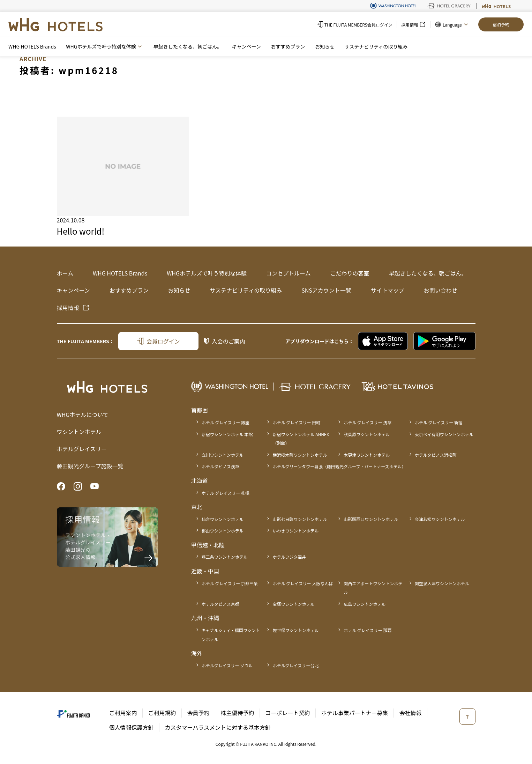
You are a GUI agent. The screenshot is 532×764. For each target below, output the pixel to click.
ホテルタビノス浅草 (220, 466)
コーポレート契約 (288, 713)
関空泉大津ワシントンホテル (442, 583)
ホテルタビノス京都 (220, 604)
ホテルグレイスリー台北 (295, 665)
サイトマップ (388, 290)
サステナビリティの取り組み (376, 46)
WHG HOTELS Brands (32, 46)
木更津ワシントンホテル (367, 455)
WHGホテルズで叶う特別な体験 (207, 273)
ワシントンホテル (79, 432)
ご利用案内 (123, 713)
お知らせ (325, 46)
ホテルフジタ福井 (289, 557)
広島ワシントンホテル (365, 604)
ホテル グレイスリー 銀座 (226, 422)
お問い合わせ (441, 290)
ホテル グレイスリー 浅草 (368, 422)
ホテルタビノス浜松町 (436, 455)
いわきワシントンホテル (295, 531)
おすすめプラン (288, 46)
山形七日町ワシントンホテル (300, 519)
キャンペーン (246, 46)
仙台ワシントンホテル (223, 519)
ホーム (65, 273)
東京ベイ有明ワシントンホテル (444, 434)
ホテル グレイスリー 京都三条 (230, 583)
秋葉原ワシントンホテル (367, 434)
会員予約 (198, 713)
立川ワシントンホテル (223, 455)
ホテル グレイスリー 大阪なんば (303, 583)
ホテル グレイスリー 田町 (296, 422)
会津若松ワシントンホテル (440, 519)
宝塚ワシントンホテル (293, 604)
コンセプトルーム (289, 273)
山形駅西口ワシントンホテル (371, 519)
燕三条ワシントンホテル (225, 557)
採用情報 (68, 308)
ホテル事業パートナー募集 (355, 713)
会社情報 (411, 713)
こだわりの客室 (350, 273)
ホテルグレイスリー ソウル (227, 665)
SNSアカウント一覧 (326, 290)
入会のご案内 (228, 341)
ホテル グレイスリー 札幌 (226, 493)
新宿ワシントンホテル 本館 (227, 434)
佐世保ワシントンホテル (295, 630)
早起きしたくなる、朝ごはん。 (188, 46)
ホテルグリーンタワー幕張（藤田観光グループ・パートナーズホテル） (339, 466)
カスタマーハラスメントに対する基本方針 (218, 727)
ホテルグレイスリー (82, 449)
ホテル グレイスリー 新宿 (439, 422)
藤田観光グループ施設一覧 (90, 466)
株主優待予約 (238, 713)
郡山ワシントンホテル (223, 531)
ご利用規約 (162, 713)
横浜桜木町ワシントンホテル (300, 455)
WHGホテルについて (83, 414)
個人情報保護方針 (132, 727)
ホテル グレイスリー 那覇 (368, 630)
